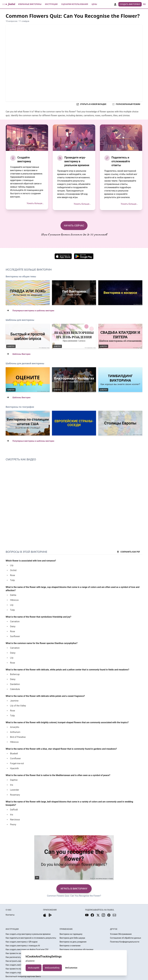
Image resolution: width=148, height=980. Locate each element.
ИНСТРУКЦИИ (12, 929)
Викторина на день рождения (73, 942)
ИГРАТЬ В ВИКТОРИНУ (74, 889)
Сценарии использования (75, 4)
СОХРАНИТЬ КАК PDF (128, 552)
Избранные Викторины (30, 4)
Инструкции (51, 4)
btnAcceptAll (34, 968)
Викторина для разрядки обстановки (76, 949)
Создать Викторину (130, 4)
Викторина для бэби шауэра (72, 938)
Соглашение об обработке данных (125, 938)
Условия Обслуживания (121, 934)
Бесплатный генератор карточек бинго (23, 976)
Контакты (10, 915)
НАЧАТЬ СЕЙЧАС (74, 226)
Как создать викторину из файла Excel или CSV (27, 949)
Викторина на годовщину (71, 934)
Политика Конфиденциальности (125, 942)
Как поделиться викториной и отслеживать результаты (31, 938)
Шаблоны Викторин (21, 354)
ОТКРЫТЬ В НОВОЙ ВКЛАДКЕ (91, 104)
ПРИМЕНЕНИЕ (66, 929)
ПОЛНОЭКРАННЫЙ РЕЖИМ (126, 104)
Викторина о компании (70, 946)
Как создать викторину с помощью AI (23, 946)
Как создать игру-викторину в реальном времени (28, 934)
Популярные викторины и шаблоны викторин (33, 311)
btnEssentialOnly (52, 968)
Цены (94, 4)
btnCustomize (71, 968)
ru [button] (144, 4)
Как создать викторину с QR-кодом (22, 942)
